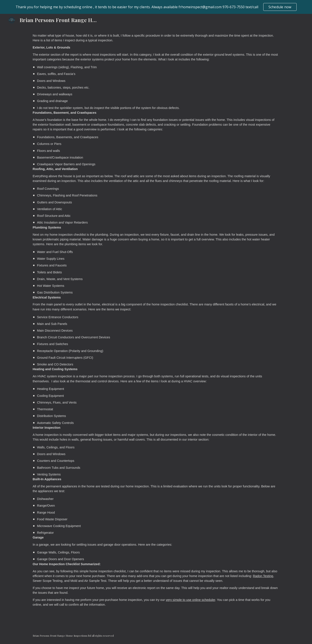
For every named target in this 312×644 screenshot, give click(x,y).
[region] (156, 7)
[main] (156, 327)
